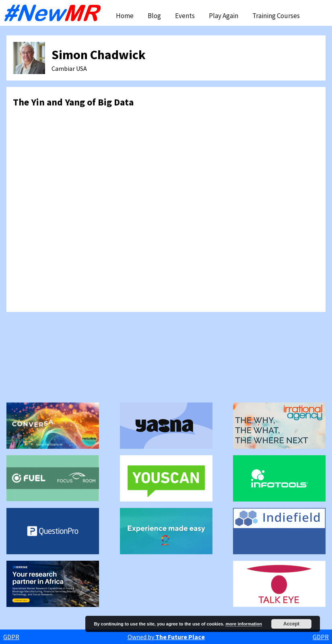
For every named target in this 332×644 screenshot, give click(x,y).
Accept (291, 624)
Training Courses (276, 16)
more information (243, 624)
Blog (154, 16)
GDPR (11, 637)
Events (185, 16)
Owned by (166, 637)
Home (125, 16)
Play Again (224, 16)
